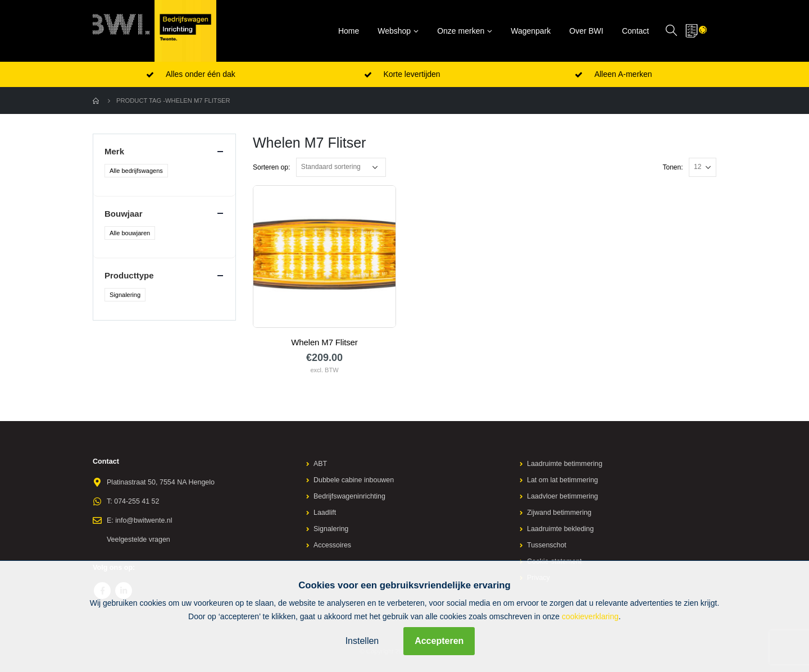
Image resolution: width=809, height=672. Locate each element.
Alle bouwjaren (130, 233)
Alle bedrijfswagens (136, 171)
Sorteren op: (271, 167)
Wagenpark (531, 31)
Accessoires (333, 545)
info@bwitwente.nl (144, 520)
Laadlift (325, 513)
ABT (321, 464)
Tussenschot (547, 545)
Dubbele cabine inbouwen (354, 480)
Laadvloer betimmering (563, 496)
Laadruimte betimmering (565, 464)
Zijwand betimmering (560, 513)
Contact (635, 31)
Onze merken (461, 31)
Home (349, 31)
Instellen (362, 641)
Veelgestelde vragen (139, 540)
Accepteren (439, 641)
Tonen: (672, 167)
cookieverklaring (590, 616)
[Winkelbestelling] (341, 167)
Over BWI (586, 31)
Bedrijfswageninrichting (350, 496)
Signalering (125, 295)
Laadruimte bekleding (561, 529)
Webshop (394, 31)
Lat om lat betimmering (563, 480)
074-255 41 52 (137, 501)
